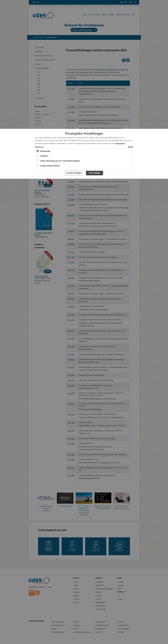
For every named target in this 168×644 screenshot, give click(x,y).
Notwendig (45, 151)
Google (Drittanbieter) (50, 166)
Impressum (39, 147)
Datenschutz (120, 144)
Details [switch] (130, 147)
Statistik (44, 156)
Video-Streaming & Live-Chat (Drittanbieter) (60, 161)
